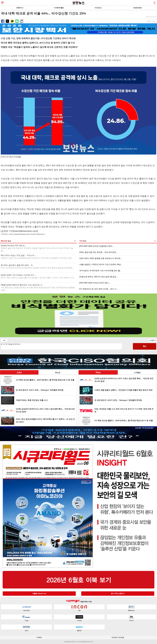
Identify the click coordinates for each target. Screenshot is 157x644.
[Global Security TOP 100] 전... (37, 248)
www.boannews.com (22, 234)
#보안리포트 (137, 8)
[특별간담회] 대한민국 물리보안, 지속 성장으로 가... (38, 288)
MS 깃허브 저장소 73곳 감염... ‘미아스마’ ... (37, 257)
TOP (83, 241)
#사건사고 (98, 8)
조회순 (19, 373)
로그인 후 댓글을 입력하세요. (61, 346)
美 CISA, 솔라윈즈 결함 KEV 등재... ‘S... (37, 267)
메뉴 (2, 3)
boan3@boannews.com (25, 231)
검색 (154, 3)
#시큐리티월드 (59, 8)
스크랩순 (137, 373)
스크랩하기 (152, 340)
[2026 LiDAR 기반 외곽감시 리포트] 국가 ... (38, 276)
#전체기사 (20, 8)
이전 (4, 340)
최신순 (58, 373)
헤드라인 (6, 241)
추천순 (98, 373)
